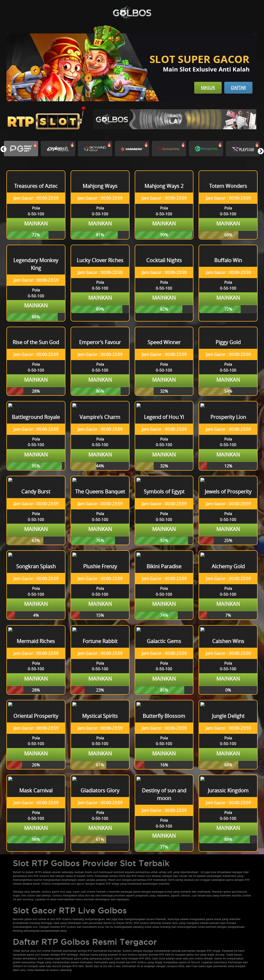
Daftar (238, 88)
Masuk (208, 88)
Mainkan (36, 223)
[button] (261, 151)
